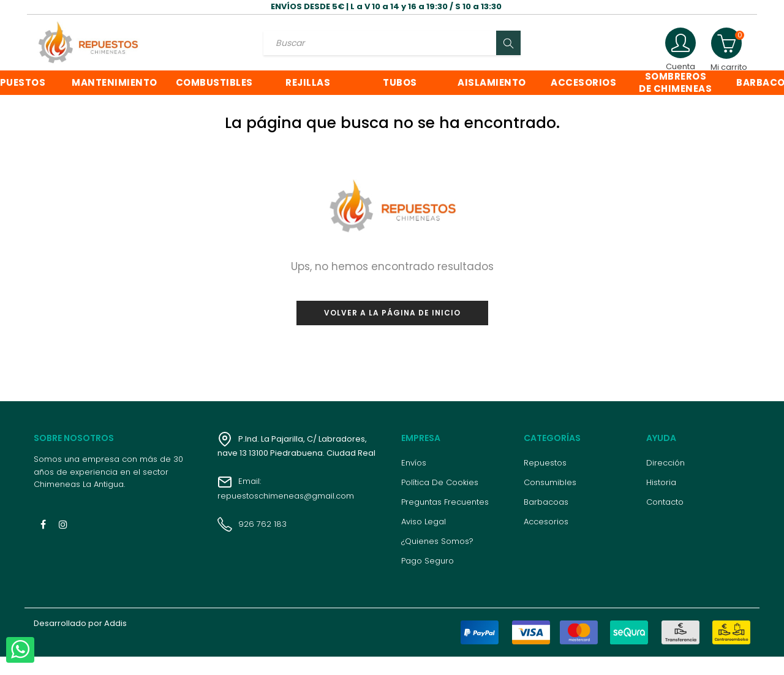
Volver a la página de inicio (392, 330)
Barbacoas (546, 520)
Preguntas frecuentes (445, 520)
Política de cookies (440, 501)
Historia (661, 501)
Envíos (414, 481)
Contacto (665, 520)
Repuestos (545, 481)
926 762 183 (252, 542)
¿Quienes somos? (437, 560)
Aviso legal (424, 540)
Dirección (665, 481)
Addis (115, 642)
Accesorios (546, 540)
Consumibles (550, 501)
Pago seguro (428, 579)
